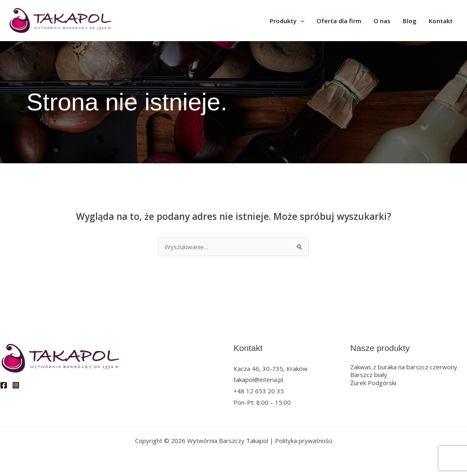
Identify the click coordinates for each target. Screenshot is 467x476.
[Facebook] (4, 385)
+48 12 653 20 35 (259, 391)
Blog (410, 21)
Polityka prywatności (304, 441)
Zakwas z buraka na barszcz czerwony (404, 367)
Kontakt (441, 21)
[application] (300, 21)
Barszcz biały (369, 375)
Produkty (287, 21)
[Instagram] (16, 385)
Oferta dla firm (339, 21)
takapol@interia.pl (258, 379)
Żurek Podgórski (373, 383)
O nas (382, 21)
